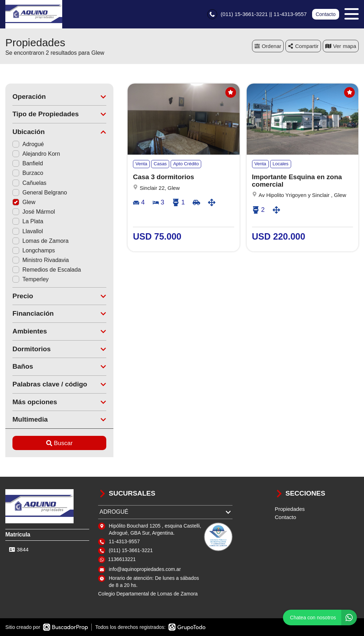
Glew (24, 202)
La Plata (28, 221)
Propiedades (290, 509)
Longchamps (34, 250)
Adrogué (28, 144)
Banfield (28, 163)
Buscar (60, 443)
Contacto (326, 14)
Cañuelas (30, 183)
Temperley (31, 279)
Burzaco (28, 173)
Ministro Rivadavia (41, 260)
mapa (341, 46)
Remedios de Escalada (47, 270)
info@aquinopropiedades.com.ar (145, 569)
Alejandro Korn (36, 154)
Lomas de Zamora (41, 241)
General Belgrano (40, 193)
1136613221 (122, 559)
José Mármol (34, 212)
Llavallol (28, 231)
